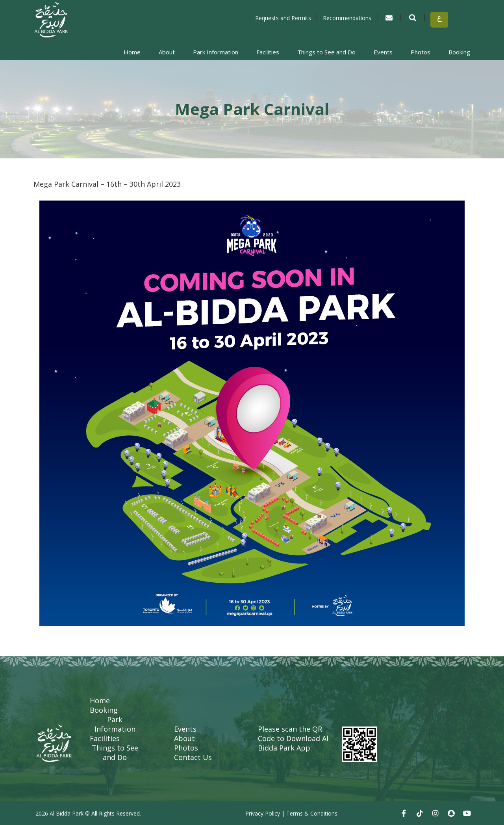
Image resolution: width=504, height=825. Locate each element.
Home (132, 52)
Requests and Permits (283, 18)
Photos (421, 52)
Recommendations (347, 18)
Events (383, 52)
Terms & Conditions (312, 813)
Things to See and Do (326, 52)
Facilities (268, 52)
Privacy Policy (263, 813)
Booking (459, 52)
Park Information (216, 52)
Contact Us (193, 757)
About (167, 52)
